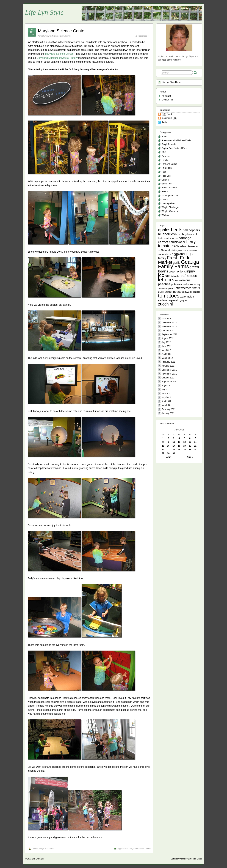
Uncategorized (168, 203)
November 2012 (169, 327)
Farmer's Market (169, 164)
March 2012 (167, 358)
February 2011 (168, 409)
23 (168, 450)
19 (185, 446)
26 (185, 450)
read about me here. (172, 60)
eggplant (178, 254)
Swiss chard (192, 292)
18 (179, 446)
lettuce (165, 280)
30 (168, 453)
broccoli (192, 234)
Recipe (165, 192)
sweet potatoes (175, 292)
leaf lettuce (188, 276)
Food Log (166, 176)
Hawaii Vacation (169, 188)
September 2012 (169, 334)
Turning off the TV (170, 196)
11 (179, 442)
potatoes (176, 284)
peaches (164, 284)
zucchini (165, 304)
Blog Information (169, 144)
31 (174, 453)
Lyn (43, 849)
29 (163, 453)
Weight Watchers (170, 211)
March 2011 (167, 405)
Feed (167, 114)
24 (174, 450)
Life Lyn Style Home (171, 82)
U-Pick (165, 200)
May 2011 (166, 397)
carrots (163, 242)
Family (68, 36)
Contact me (167, 100)
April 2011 (166, 401)
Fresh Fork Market (174, 260)
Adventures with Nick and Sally (51, 36)
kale (168, 276)
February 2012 (168, 362)
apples (164, 230)
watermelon (187, 297)
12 (185, 442)
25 (179, 450)
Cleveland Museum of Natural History (57, 58)
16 (168, 446)
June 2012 (167, 346)
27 (190, 450)
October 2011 (168, 378)
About (164, 137)
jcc (161, 275)
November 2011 (169, 374)
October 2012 (168, 331)
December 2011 (169, 370)
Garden (165, 180)
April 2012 (166, 354)
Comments (170, 118)
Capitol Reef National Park (174, 148)
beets (177, 230)
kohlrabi (175, 276)
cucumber (193, 250)
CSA (164, 152)
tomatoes (169, 296)
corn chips (184, 250)
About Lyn (167, 96)
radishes (188, 284)
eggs (188, 254)
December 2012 (169, 323)
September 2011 (169, 382)
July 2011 (166, 390)
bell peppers (191, 230)
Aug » (190, 457)
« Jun (168, 457)
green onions (177, 271)
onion (177, 280)
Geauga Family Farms (178, 264)
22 (163, 450)
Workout (165, 215)
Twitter (165, 122)
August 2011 (168, 386)
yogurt (183, 301)
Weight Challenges (171, 207)
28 (195, 450)
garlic (177, 263)
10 (174, 442)
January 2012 (168, 366)
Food (164, 172)
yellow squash (169, 300)
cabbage (185, 238)
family (162, 258)
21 (195, 446)
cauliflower (176, 242)
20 (190, 446)
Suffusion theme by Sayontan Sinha (186, 859)
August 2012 (168, 338)
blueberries (166, 234)
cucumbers (165, 254)
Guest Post (167, 184)
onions (186, 280)
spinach (171, 288)
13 (190, 442)
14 (195, 442)
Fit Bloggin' (167, 168)
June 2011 (167, 394)
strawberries (184, 288)
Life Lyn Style (44, 12)
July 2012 (166, 342)
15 (163, 446)
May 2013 (166, 319)
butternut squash (168, 238)
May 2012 (166, 350)
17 (174, 446)
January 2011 (168, 413)
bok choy (181, 234)
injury (191, 271)
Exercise (166, 156)
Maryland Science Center (62, 31)
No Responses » (142, 36)
